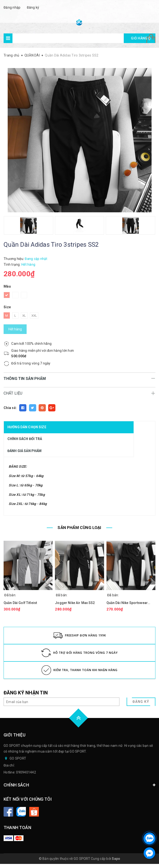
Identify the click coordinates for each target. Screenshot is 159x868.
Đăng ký (33, 7)
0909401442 (26, 772)
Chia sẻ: (10, 408)
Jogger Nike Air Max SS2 (75, 603)
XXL (34, 316)
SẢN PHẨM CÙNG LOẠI (79, 528)
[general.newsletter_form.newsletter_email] (62, 702)
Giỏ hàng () (141, 38)
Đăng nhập (12, 7)
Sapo (116, 859)
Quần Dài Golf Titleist (20, 603)
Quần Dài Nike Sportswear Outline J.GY (127, 603)
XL (24, 316)
